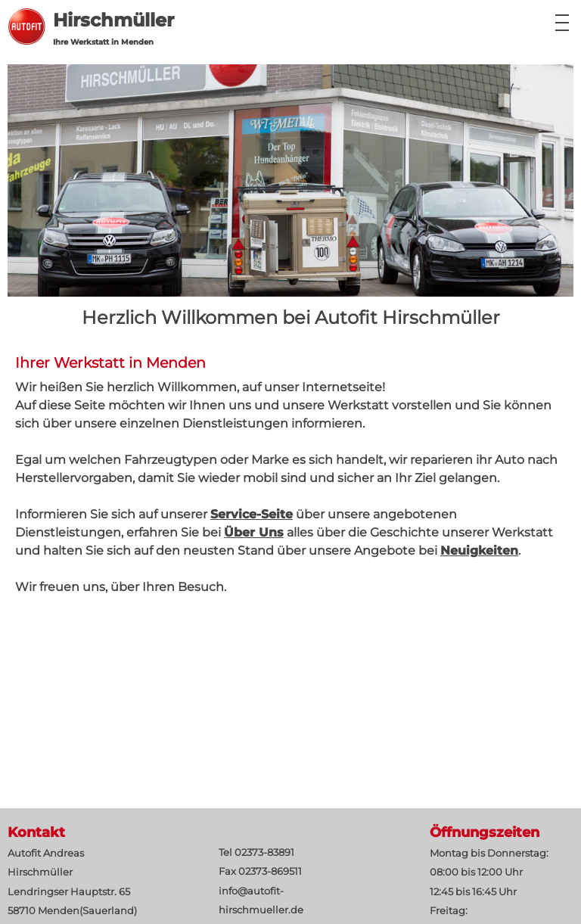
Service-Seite (252, 514)
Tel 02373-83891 (256, 852)
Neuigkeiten (479, 551)
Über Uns (254, 532)
